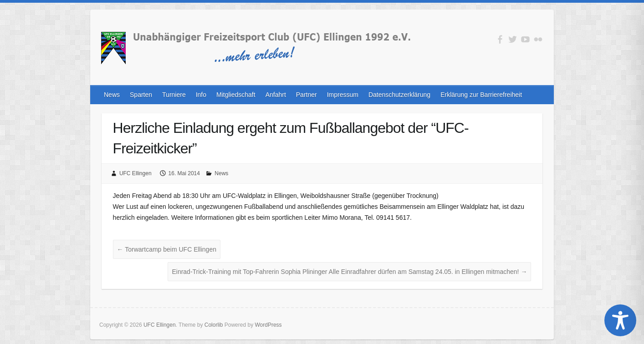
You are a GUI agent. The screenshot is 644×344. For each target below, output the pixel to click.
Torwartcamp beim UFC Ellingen (167, 249)
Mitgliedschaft (236, 95)
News (112, 95)
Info (201, 95)
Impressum (343, 95)
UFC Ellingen (135, 173)
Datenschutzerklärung (399, 95)
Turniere (174, 95)
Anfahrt (276, 95)
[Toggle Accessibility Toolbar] (620, 320)
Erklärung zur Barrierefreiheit (481, 95)
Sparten (141, 95)
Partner (307, 95)
